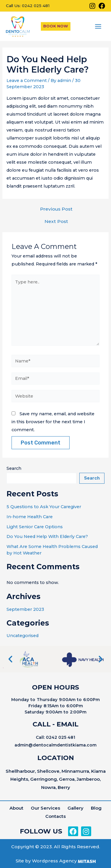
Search (14, 468)
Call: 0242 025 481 (55, 737)
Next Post (56, 221)
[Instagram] (92, 6)
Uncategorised (22, 636)
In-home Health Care (30, 517)
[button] (10, 659)
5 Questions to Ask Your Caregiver (44, 507)
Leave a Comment (27, 81)
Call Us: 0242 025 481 (28, 6)
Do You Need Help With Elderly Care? (47, 536)
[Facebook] (102, 6)
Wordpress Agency (54, 861)
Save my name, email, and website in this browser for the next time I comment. (53, 422)
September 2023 (25, 609)
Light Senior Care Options (35, 527)
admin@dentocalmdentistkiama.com (55, 745)
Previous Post (56, 209)
